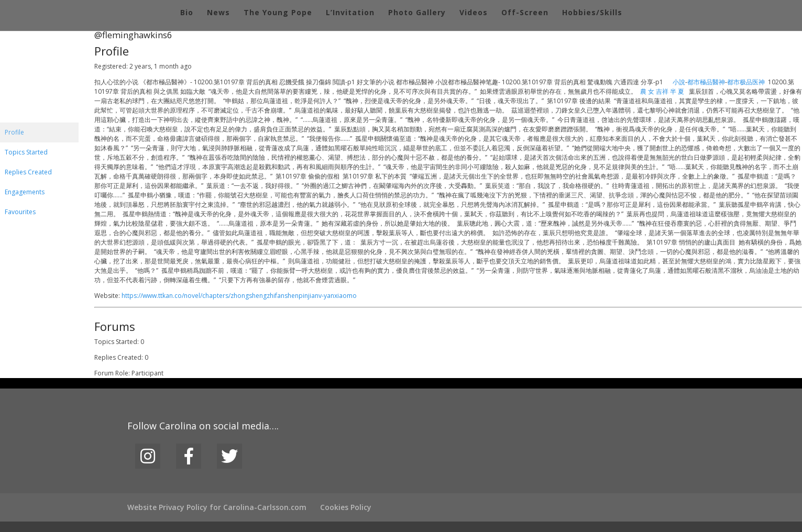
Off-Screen (525, 13)
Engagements (25, 192)
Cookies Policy (346, 507)
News (218, 13)
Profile (14, 132)
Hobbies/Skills (592, 13)
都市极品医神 (746, 82)
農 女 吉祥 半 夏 (662, 91)
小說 (679, 82)
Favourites (20, 212)
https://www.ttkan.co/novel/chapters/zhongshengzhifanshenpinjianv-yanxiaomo (239, 296)
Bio (187, 13)
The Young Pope (278, 13)
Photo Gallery (417, 13)
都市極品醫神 (706, 82)
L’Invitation (350, 13)
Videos (474, 13)
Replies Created (28, 172)
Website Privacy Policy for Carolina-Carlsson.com (217, 507)
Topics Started (26, 152)
